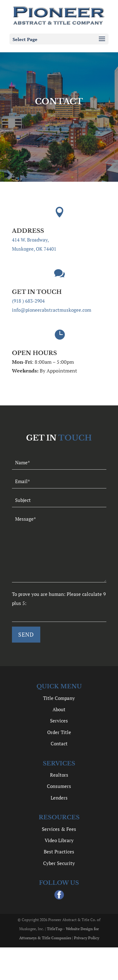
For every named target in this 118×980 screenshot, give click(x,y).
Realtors (59, 775)
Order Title (59, 732)
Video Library (59, 840)
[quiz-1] (59, 615)
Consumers (59, 786)
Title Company (59, 698)
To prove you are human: (39, 594)
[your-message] (59, 547)
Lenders (59, 798)
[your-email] (59, 481)
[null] (26, 635)
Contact (59, 743)
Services (59, 721)
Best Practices (59, 852)
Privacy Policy (87, 938)
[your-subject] (59, 500)
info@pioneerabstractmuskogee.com (52, 310)
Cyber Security (59, 863)
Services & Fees (59, 829)
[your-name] (59, 463)
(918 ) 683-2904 (28, 301)
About (59, 709)
